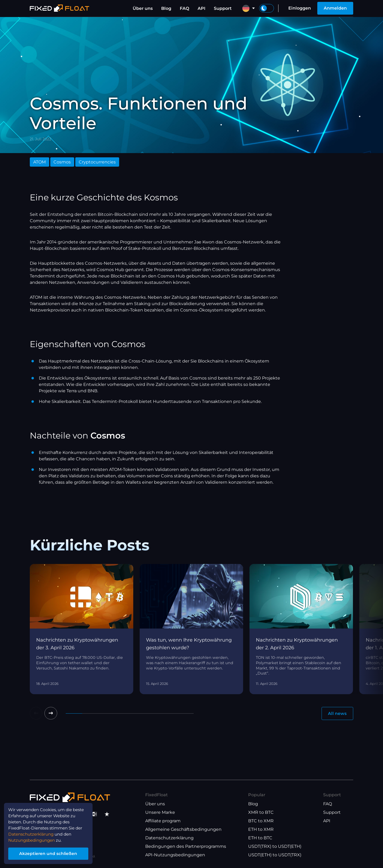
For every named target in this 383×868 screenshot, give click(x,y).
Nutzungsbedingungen (34, 839)
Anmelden (335, 8)
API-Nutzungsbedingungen (175, 855)
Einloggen (300, 8)
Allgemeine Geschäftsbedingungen (183, 830)
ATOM (39, 162)
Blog (166, 8)
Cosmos (62, 162)
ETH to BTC (260, 838)
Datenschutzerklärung (169, 838)
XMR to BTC (261, 813)
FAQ (184, 8)
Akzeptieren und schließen (50, 853)
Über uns (143, 8)
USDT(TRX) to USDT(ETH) (275, 847)
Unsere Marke (160, 813)
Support (223, 8)
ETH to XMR (261, 830)
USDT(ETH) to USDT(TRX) (275, 855)
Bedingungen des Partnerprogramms (186, 847)
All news (337, 713)
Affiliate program (163, 821)
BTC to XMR (261, 821)
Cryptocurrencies (97, 162)
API (201, 8)
